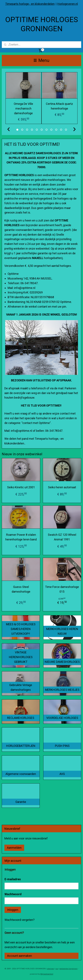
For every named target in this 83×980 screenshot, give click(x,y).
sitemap (50, 969)
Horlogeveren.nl (68, 4)
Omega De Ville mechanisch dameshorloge (23, 108)
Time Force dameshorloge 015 (62, 589)
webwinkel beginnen (68, 969)
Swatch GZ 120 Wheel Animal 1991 (62, 537)
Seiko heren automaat (62, 487)
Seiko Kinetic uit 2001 (21, 487)
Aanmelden (14, 848)
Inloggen (13, 910)
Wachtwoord (13, 894)
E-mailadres (13, 879)
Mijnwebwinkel (47, 974)
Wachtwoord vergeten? (20, 920)
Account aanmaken (20, 956)
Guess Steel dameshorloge (21, 589)
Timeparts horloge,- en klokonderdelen (30, 4)
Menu (41, 60)
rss (57, 969)
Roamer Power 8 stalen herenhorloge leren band (21, 537)
